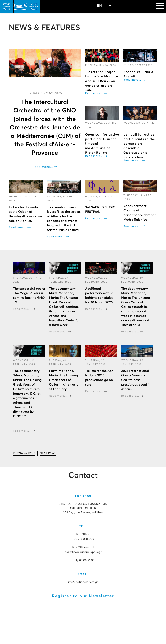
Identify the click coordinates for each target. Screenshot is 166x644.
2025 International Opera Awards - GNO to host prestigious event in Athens (136, 380)
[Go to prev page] (24, 453)
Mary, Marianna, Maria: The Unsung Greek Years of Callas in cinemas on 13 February (65, 380)
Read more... (43, 167)
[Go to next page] (48, 453)
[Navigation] (160, 6)
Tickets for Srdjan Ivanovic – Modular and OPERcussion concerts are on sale (102, 81)
